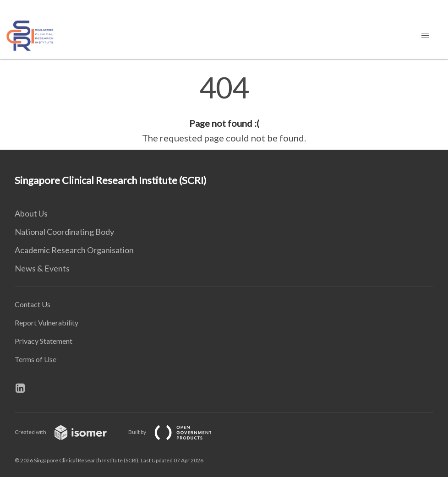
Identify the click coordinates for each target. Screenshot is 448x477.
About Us (31, 213)
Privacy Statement (44, 341)
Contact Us (33, 304)
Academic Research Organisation (74, 250)
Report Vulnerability (46, 323)
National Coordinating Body (64, 232)
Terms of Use (36, 359)
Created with (68, 432)
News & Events (42, 268)
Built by (177, 432)
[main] (224, 109)
